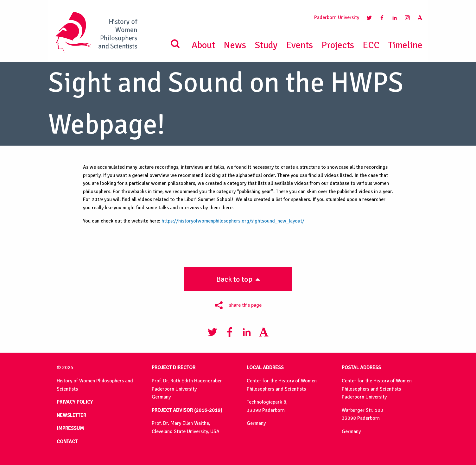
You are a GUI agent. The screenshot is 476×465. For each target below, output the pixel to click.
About (203, 45)
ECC (371, 45)
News (235, 45)
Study (266, 45)
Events (299, 45)
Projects (338, 45)
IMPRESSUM (70, 428)
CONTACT (67, 442)
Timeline (405, 45)
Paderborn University (337, 17)
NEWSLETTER (71, 415)
